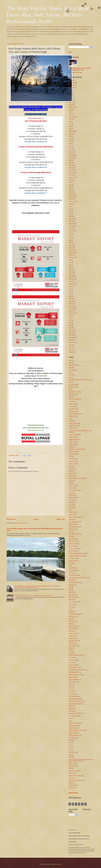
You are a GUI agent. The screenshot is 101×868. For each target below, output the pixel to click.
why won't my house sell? (76, 780)
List (70, 609)
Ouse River (72, 658)
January (71, 80)
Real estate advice (74, 696)
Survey (71, 747)
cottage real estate (74, 435)
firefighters (72, 495)
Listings (71, 612)
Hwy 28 (71, 563)
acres (70, 360)
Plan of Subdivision (74, 679)
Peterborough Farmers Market (77, 670)
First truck (71, 500)
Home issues (72, 546)
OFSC (70, 650)
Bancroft (71, 375)
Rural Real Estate (73, 716)
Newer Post (11, 519)
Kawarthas (72, 585)
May (70, 95)
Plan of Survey (73, 682)
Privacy (71, 689)
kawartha (71, 580)
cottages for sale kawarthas (76, 449)
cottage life (72, 428)
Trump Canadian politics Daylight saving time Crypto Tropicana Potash (81, 760)
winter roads (72, 785)
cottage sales (72, 442)
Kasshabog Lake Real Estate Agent (78, 578)
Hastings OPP (73, 524)
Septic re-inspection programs (77, 730)
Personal (71, 662)
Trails (70, 757)
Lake (70, 590)
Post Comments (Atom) (21, 523)
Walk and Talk (72, 766)
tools (70, 755)
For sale (71, 505)
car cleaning (72, 406)
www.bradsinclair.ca (36, 118)
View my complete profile (75, 72)
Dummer (71, 468)
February (71, 102)
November (71, 85)
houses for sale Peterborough (77, 556)
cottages (71, 447)
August (71, 109)
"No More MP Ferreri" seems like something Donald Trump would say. (33, 595)
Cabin (70, 397)
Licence (71, 607)
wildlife (70, 783)
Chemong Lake (73, 411)
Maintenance (72, 621)
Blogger (59, 864)
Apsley (70, 368)
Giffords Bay (72, 512)
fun (69, 510)
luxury (70, 619)
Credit (70, 456)
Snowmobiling (72, 738)
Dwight (70, 471)
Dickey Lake (72, 461)
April (70, 97)
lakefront (71, 599)
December (71, 83)
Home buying (72, 539)
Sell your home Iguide (75, 723)
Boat (70, 382)
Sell (70, 721)
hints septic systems (74, 534)
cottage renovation (74, 439)
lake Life (71, 592)
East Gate (71, 473)
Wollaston (71, 788)
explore (71, 481)
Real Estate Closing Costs (76, 701)
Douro (70, 466)
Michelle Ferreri (73, 633)
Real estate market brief (75, 704)
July (70, 90)
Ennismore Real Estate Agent (77, 478)
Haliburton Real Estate (75, 517)
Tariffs (70, 750)
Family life (71, 488)
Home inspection (73, 544)
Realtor (71, 706)
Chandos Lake (73, 409)
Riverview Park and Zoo (75, 713)
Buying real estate (74, 392)
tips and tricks (72, 752)
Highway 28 (72, 529)
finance (71, 493)
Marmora (71, 631)
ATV (70, 372)
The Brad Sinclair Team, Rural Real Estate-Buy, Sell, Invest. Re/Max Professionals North (48, 15)
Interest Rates (72, 570)
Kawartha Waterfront (74, 582)
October (71, 105)
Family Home (72, 485)
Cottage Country (73, 423)
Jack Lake (71, 573)
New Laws (71, 643)
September (72, 88)
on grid (70, 653)
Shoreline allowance (74, 735)
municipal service (73, 641)
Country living (72, 454)
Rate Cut (71, 692)
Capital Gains (72, 404)
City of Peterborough (74, 414)
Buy (70, 389)
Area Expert (72, 370)
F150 (70, 483)
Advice (70, 363)
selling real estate (73, 726)
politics (70, 687)
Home (36, 519)
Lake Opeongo (73, 597)
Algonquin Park (73, 365)
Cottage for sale (73, 426)
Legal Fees (72, 604)
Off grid (71, 648)
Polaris (70, 684)
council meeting (73, 451)
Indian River (72, 568)
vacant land (72, 763)
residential (71, 709)
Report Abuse (73, 793)
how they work (73, 558)
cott (70, 419)
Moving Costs (72, 638)
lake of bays (72, 595)
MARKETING (72, 629)
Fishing (71, 502)
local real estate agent (75, 614)
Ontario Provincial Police (75, 655)
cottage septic (72, 444)
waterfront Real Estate (75, 776)
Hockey (71, 536)
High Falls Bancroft (74, 527)
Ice (69, 566)
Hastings (71, 519)
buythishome (72, 394)
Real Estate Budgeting (75, 699)
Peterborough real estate (75, 675)
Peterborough (72, 665)
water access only (74, 771)
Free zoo (71, 507)
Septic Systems (73, 733)
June (70, 92)
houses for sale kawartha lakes (77, 553)
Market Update (73, 626)
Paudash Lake (73, 660)
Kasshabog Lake (73, 575)
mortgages (72, 636)
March (70, 100)
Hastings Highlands (74, 522)
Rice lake (71, 711)
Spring (70, 740)
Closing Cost (72, 416)
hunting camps (73, 561)
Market (70, 624)
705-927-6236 (41, 376)
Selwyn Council (73, 728)
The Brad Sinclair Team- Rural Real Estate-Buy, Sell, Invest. (81, 69)
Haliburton (71, 515)
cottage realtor (73, 437)
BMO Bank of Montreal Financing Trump (80, 380)
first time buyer (73, 498)
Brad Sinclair (72, 385)
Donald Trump (73, 464)
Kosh (70, 587)
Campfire (71, 402)
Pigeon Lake (72, 677)
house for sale (73, 551)
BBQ (70, 377)
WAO (70, 768)
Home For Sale (73, 541)
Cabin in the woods (74, 399)
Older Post (61, 519)
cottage (71, 421)
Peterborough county (74, 667)
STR (70, 745)
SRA (70, 743)
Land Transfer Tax (74, 602)
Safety (70, 718)
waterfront (71, 773)
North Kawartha (73, 646)
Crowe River (72, 459)
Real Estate (72, 694)
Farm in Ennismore (74, 490)
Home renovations (74, 549)
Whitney (71, 778)
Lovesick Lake (73, 616)
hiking (70, 532)
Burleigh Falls (72, 387)
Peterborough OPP (74, 672)
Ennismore (72, 476)
